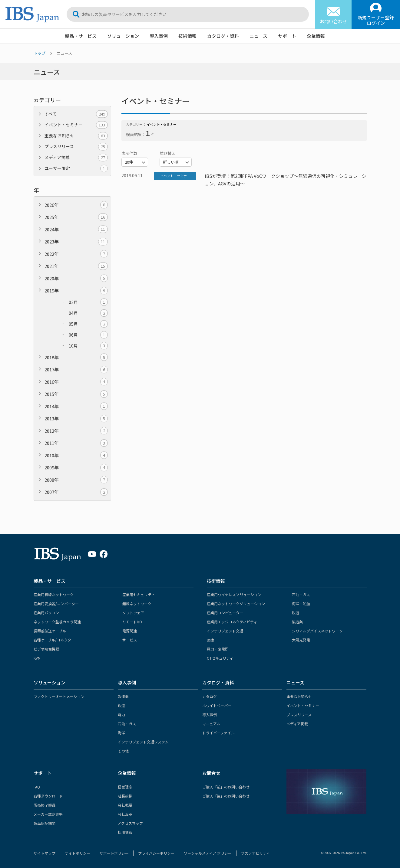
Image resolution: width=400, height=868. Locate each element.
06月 (88, 335)
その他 (123, 751)
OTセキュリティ (220, 658)
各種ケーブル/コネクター (54, 640)
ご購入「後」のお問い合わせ (226, 796)
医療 (210, 640)
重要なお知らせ (76, 136)
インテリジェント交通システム (143, 742)
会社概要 (125, 805)
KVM (37, 658)
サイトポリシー (78, 853)
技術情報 (187, 36)
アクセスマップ (130, 823)
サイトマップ (45, 853)
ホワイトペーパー (217, 705)
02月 (88, 302)
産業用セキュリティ (139, 594)
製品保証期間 (45, 823)
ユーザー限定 (76, 168)
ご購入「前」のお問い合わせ (226, 787)
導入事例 (159, 36)
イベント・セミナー (76, 125)
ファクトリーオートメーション (59, 696)
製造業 (297, 622)
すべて (76, 114)
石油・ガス (301, 594)
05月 (88, 324)
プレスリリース (76, 147)
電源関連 (130, 631)
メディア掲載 (76, 157)
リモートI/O (132, 622)
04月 (88, 313)
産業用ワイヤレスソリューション (234, 594)
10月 (88, 346)
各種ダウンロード (48, 796)
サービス (130, 640)
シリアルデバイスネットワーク (317, 631)
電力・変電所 (218, 649)
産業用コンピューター (225, 613)
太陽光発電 (301, 640)
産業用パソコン (46, 613)
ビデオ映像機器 (46, 649)
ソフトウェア (133, 613)
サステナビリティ (255, 853)
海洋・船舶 (301, 604)
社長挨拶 (125, 796)
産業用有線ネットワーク (54, 594)
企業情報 (316, 36)
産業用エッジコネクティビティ (232, 622)
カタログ (210, 696)
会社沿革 (125, 814)
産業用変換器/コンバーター (56, 604)
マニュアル (211, 724)
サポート (287, 36)
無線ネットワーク (137, 604)
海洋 (121, 733)
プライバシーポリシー (156, 853)
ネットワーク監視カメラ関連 (57, 622)
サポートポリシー (114, 853)
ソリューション (123, 36)
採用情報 (125, 832)
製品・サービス (81, 36)
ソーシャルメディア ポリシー (208, 853)
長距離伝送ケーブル (50, 631)
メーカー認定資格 (48, 814)
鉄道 (296, 613)
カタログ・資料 (223, 36)
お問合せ (211, 773)
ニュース (258, 36)
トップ (40, 53)
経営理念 (125, 787)
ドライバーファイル (218, 733)
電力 (121, 715)
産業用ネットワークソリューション (236, 604)
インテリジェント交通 (225, 631)
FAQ (37, 787)
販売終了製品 (45, 805)
